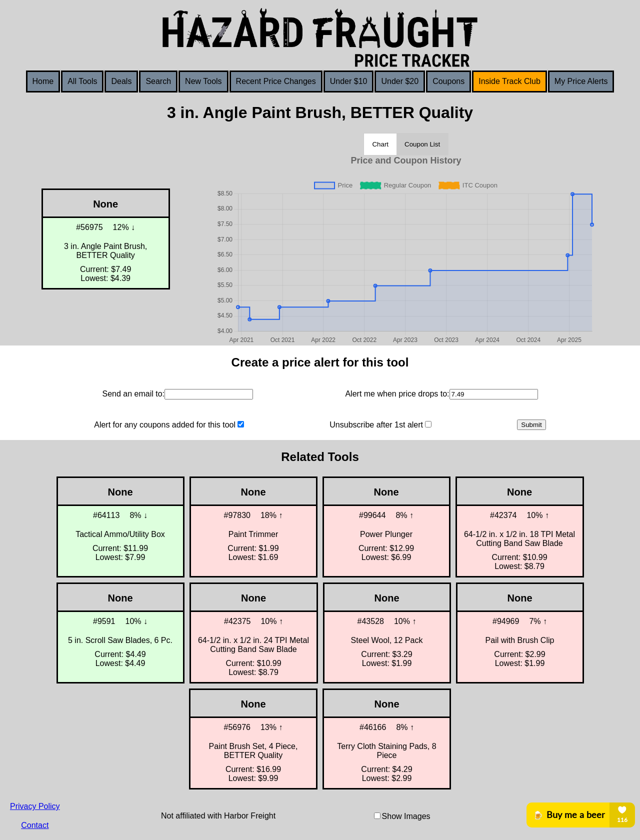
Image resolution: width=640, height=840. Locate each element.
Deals (121, 81)
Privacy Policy (35, 806)
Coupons (448, 81)
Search (158, 81)
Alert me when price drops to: (397, 394)
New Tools (203, 81)
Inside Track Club (509, 81)
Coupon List (422, 144)
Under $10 (349, 81)
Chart (380, 144)
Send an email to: (133, 394)
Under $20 (400, 81)
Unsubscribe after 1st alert (376, 425)
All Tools (82, 81)
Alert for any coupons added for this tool (165, 425)
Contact (35, 825)
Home (43, 81)
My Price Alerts (581, 81)
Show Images (406, 816)
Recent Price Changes (276, 81)
